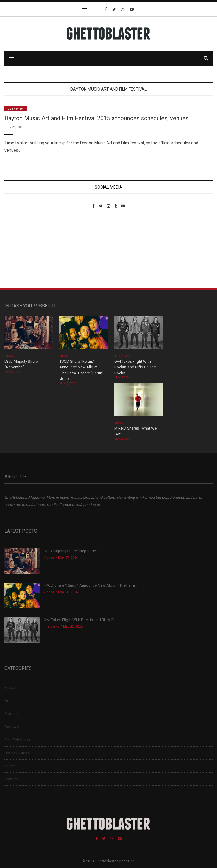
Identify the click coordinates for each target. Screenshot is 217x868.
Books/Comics (17, 753)
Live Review (16, 109)
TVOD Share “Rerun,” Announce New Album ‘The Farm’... (91, 585)
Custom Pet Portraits (22, 249)
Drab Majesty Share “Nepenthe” (71, 551)
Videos (9, 356)
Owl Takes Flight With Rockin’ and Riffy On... (81, 620)
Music (119, 423)
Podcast (12, 714)
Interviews (122, 356)
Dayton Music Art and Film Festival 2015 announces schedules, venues (96, 118)
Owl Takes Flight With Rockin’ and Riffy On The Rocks (135, 367)
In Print (10, 766)
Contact (11, 779)
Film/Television (17, 740)
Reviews (12, 727)
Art (7, 701)
